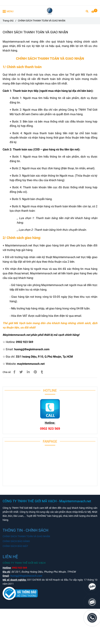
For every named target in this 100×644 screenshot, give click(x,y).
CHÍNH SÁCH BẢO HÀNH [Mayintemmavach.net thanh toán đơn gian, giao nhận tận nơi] (16, 541)
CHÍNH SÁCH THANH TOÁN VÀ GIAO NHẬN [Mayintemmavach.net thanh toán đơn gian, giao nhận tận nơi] (26, 536)
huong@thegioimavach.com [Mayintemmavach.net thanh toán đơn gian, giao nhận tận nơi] (26, 576)
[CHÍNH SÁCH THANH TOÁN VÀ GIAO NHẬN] (50, 11)
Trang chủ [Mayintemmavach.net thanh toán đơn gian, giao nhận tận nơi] (8, 21)
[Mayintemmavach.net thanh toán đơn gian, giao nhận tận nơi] (94, 12)
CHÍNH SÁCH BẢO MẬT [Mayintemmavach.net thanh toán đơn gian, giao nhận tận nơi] (15, 546)
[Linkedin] (28, 372)
